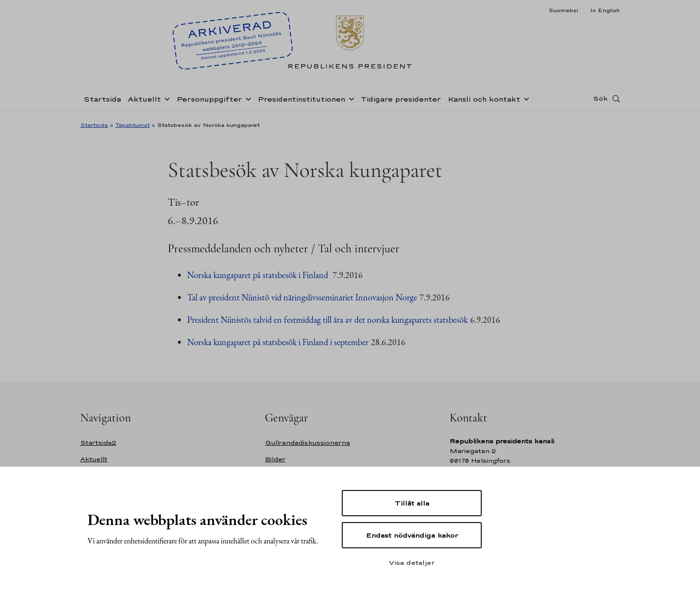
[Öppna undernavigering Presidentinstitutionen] (350, 98)
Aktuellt (144, 99)
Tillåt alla (412, 503)
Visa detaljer (412, 562)
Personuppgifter (209, 99)
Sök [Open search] (600, 99)
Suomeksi (563, 10)
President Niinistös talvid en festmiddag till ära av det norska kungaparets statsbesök (327, 320)
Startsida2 (98, 443)
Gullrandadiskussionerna (307, 443)
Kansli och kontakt (484, 99)
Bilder (275, 459)
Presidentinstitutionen (301, 99)
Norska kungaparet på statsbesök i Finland (259, 275)
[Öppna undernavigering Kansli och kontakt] (525, 98)
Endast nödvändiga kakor (412, 535)
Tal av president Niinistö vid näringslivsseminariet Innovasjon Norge (302, 297)
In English (605, 10)
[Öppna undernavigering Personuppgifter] (246, 98)
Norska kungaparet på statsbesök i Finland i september (278, 342)
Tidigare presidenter (401, 99)
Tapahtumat (132, 125)
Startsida (102, 99)
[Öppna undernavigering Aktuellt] (165, 98)
